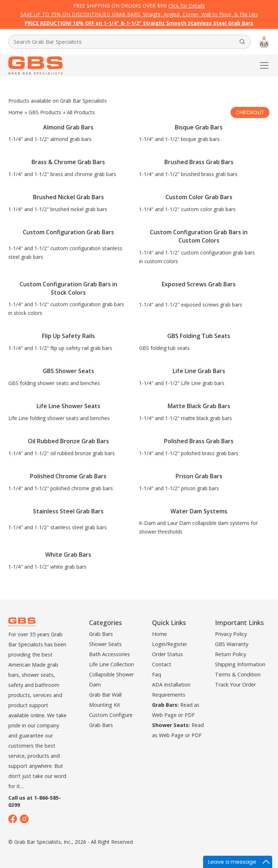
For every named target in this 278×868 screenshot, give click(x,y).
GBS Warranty (232, 644)
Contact (162, 664)
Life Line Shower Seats (68, 406)
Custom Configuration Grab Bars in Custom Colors (199, 236)
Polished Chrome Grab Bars (68, 476)
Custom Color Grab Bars (199, 197)
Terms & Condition (238, 674)
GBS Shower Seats (68, 371)
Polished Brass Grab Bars (199, 441)
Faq (157, 674)
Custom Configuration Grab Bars (68, 232)
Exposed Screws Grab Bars (199, 284)
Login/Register (170, 644)
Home (16, 112)
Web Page (164, 715)
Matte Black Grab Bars (199, 406)
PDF (190, 715)
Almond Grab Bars (68, 127)
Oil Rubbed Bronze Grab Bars (68, 441)
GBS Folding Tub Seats (199, 336)
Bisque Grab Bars (199, 127)
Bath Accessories (109, 654)
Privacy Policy (231, 634)
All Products (81, 112)
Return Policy (231, 654)
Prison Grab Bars (199, 476)
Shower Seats (105, 644)
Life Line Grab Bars (199, 371)
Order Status (167, 654)
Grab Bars (101, 634)
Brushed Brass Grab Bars (199, 162)
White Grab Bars (68, 555)
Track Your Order (235, 685)
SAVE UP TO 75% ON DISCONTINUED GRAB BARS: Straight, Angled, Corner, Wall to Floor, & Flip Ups (139, 14)
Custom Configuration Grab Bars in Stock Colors (68, 288)
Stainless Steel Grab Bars (68, 511)
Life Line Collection (111, 664)
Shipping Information (240, 664)
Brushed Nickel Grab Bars (68, 197)
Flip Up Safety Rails (68, 336)
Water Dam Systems (199, 511)
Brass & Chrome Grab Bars (68, 162)
